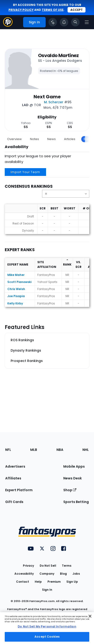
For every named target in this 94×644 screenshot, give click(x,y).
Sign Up (72, 582)
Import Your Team (25, 172)
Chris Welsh (16, 289)
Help (38, 582)
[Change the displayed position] (66, 194)
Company (47, 574)
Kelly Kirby (15, 303)
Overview (14, 139)
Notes (34, 139)
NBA (60, 450)
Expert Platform (19, 490)
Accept (77, 10)
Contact (23, 582)
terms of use (53, 10)
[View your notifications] (64, 22)
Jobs (76, 574)
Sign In (47, 590)
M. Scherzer (54, 102)
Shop (70, 490)
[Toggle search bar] (75, 22)
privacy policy (21, 10)
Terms (67, 566)
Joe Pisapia (16, 296)
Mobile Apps (74, 466)
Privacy (28, 566)
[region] (47, 628)
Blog (63, 574)
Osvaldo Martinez (58, 55)
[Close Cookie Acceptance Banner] (90, 616)
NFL (8, 450)
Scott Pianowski (19, 282)
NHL (86, 450)
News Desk (73, 478)
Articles (70, 139)
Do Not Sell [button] (48, 566)
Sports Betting (76, 502)
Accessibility (24, 574)
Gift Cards (14, 502)
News (51, 139)
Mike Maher (16, 275)
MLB (34, 450)
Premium (54, 582)
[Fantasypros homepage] (8, 25)
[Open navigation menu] (87, 22)
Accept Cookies (47, 637)
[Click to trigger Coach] (53, 22)
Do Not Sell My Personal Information (47, 626)
